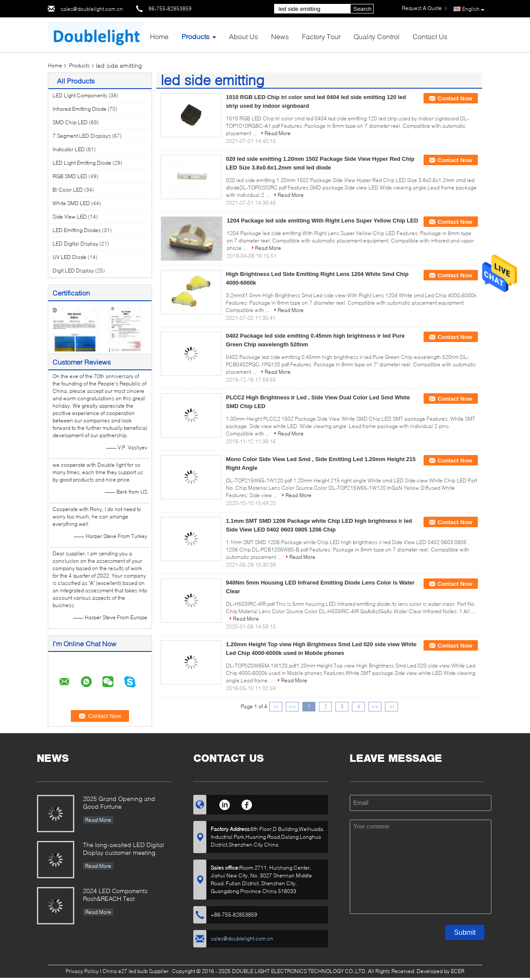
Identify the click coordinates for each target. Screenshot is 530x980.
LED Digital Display (75, 244)
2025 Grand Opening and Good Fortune (119, 802)
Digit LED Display (73, 271)
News (280, 36)
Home (159, 36)
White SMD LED (71, 203)
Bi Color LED (68, 190)
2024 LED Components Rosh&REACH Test (115, 895)
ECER (458, 971)
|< (276, 706)
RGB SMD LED (70, 176)
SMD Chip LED (70, 122)
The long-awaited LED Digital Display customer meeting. (123, 849)
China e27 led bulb (125, 971)
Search (362, 9)
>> (375, 706)
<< (292, 706)
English (473, 9)
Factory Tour (321, 36)
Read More (278, 133)
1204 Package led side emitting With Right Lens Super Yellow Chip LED (322, 221)
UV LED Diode (70, 257)
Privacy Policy (82, 971)
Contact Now (455, 98)
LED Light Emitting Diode (82, 163)
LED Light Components (80, 95)
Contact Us (430, 36)
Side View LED (70, 217)
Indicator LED (69, 149)
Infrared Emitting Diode (79, 109)
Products (195, 36)
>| (392, 706)
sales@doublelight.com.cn (92, 9)
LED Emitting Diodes (77, 230)
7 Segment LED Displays (82, 136)
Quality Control (377, 36)
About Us (243, 36)
